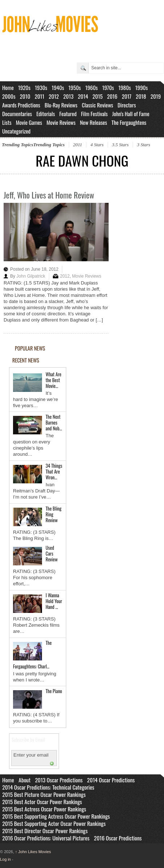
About (24, 780)
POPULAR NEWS (30, 348)
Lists (7, 122)
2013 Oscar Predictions (59, 780)
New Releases (94, 122)
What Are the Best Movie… (54, 380)
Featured (68, 114)
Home (8, 87)
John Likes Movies (33, 852)
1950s (75, 87)
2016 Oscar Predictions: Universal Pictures (46, 838)
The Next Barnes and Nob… (54, 422)
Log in (5, 859)
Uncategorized (16, 131)
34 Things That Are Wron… (54, 471)
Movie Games (29, 122)
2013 (68, 96)
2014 (83, 96)
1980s (125, 87)
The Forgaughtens (129, 122)
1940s (58, 87)
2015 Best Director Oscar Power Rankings (45, 831)
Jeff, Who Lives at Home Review (49, 195)
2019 (156, 96)
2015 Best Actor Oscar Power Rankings (42, 802)
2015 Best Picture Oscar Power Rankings (44, 794)
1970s (108, 87)
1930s (41, 87)
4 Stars (97, 145)
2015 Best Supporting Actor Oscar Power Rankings (54, 823)
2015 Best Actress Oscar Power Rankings (44, 809)
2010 (25, 96)
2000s (9, 96)
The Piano (54, 691)
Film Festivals (94, 114)
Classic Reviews (98, 105)
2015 (97, 96)
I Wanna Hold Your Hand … (54, 601)
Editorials (45, 114)
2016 (112, 96)
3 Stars (143, 145)
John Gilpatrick (31, 276)
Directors (127, 105)
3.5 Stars (120, 145)
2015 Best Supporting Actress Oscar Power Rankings (56, 816)
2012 (54, 96)
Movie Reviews (61, 122)
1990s (142, 87)
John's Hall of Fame (131, 114)
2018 (141, 96)
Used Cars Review (52, 553)
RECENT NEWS (26, 360)
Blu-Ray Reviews (61, 105)
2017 (127, 96)
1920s (24, 87)
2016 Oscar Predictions (118, 838)
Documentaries (17, 114)
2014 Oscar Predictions (111, 780)
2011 (40, 96)
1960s (91, 87)
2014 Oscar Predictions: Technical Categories (48, 787)
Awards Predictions (21, 105)
